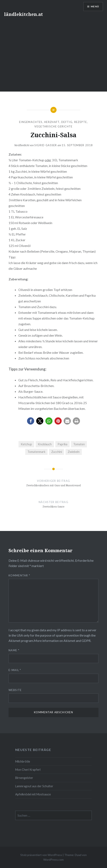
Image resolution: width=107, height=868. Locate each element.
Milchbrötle (23, 761)
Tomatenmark (36, 452)
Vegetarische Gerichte (53, 126)
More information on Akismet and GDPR (62, 641)
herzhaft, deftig (58, 122)
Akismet (14, 641)
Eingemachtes (31, 122)
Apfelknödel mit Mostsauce (33, 794)
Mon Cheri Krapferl (28, 770)
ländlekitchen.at (23, 14)
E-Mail (15, 670)
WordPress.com (53, 860)
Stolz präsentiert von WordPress (41, 855)
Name (14, 650)
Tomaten (79, 444)
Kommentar (19, 575)
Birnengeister (24, 778)
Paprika (62, 444)
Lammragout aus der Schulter (34, 786)
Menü (95, 6)
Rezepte (81, 122)
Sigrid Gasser (46, 145)
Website (15, 690)
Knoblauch (45, 444)
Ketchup (26, 444)
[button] (31, 421)
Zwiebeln (74, 452)
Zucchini (57, 452)
